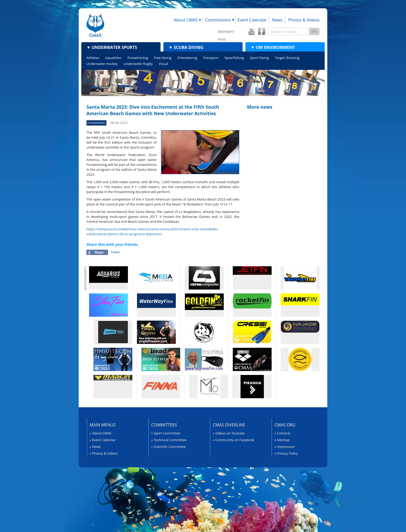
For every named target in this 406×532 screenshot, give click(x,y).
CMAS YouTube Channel (251, 32)
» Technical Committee (169, 440)
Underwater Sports (112, 47)
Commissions (218, 20)
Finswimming (138, 58)
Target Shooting (287, 58)
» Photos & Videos (104, 453)
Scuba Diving (186, 47)
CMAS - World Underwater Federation (95, 25)
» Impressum (285, 447)
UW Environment (273, 47)
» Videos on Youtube (229, 433)
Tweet (115, 252)
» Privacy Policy (286, 453)
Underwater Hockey (102, 64)
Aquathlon (113, 58)
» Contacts (283, 433)
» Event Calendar (103, 440)
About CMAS (186, 20)
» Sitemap (282, 440)
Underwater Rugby (138, 64)
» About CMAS (101, 433)
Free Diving (163, 58)
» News (95, 447)
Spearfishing (234, 58)
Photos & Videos (304, 20)
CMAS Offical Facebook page (262, 32)
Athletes (93, 58)
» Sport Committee (166, 433)
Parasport (211, 58)
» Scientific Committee (169, 447)
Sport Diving (259, 58)
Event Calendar (252, 20)
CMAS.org (285, 425)
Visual (163, 64)
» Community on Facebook (234, 440)
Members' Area (226, 32)
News (277, 20)
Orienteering (187, 58)
